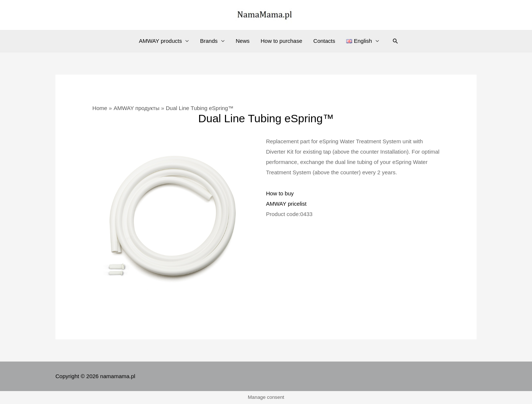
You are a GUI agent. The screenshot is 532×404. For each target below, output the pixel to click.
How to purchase (282, 41)
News (243, 41)
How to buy (280, 193)
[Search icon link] (395, 41)
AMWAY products (160, 41)
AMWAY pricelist (286, 204)
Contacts (324, 41)
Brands (209, 41)
